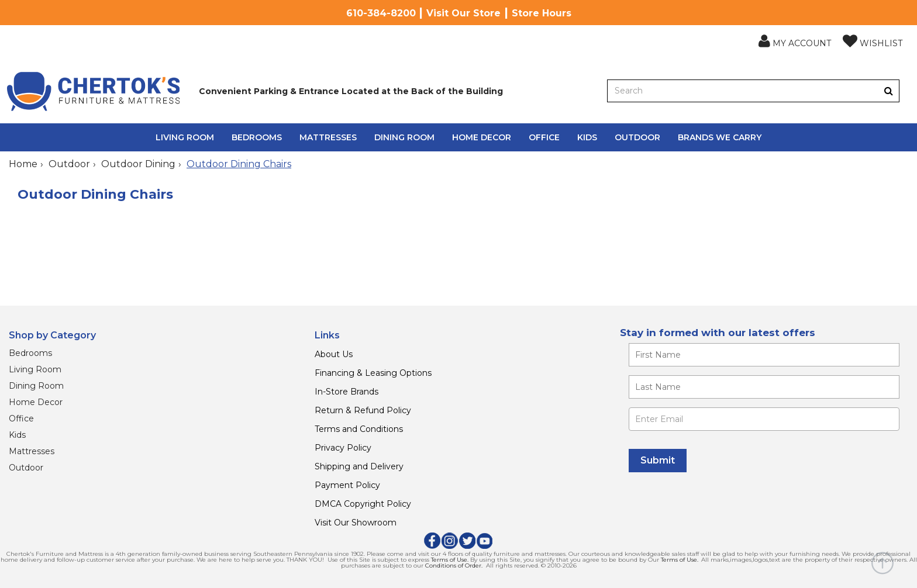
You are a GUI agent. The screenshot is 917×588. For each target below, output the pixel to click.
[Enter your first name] (764, 355)
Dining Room (404, 137)
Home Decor (482, 137)
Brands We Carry (720, 137)
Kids (587, 137)
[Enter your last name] (764, 387)
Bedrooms (257, 137)
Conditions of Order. (454, 565)
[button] (795, 41)
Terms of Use (449, 560)
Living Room (185, 137)
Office (544, 137)
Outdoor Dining (138, 164)
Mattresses (328, 137)
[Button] (889, 91)
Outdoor (637, 137)
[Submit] (658, 461)
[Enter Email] (764, 419)
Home (23, 164)
